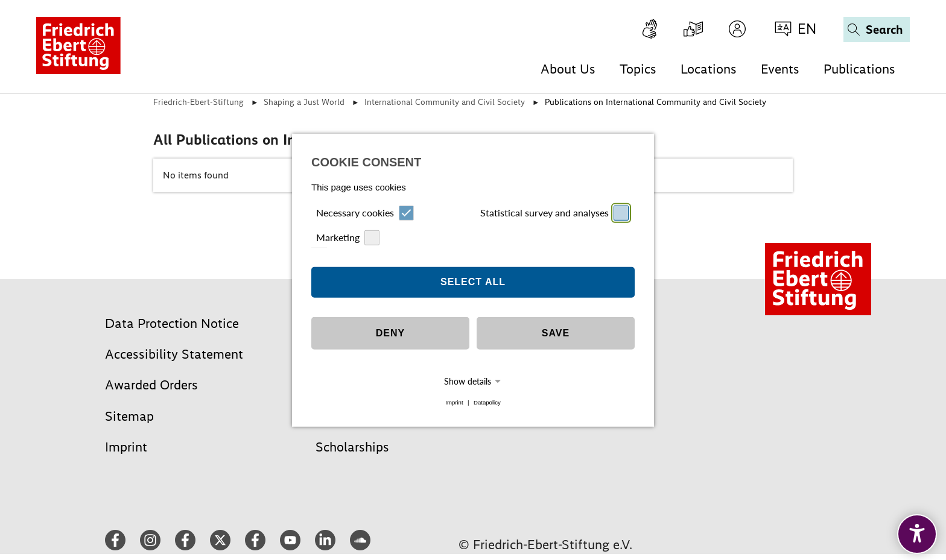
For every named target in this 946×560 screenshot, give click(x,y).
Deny (390, 333)
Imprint (454, 402)
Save (556, 333)
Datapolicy (487, 402)
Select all (473, 282)
